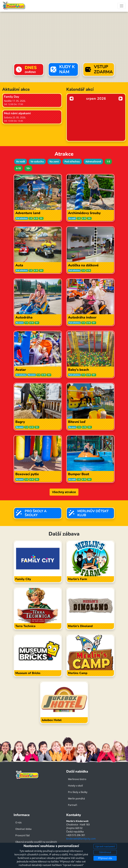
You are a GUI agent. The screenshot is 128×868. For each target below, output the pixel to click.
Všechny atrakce (64, 492)
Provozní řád (22, 835)
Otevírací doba (23, 829)
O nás (19, 822)
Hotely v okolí (75, 786)
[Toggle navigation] (122, 6)
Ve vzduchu (37, 162)
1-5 (108, 162)
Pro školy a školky (78, 792)
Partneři (73, 805)
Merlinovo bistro (77, 779)
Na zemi (54, 162)
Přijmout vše (105, 858)
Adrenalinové (93, 162)
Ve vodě (21, 162)
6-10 (18, 168)
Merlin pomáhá (76, 799)
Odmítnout (105, 852)
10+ (28, 168)
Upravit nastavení (105, 846)
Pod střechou (72, 162)
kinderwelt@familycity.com (81, 839)
